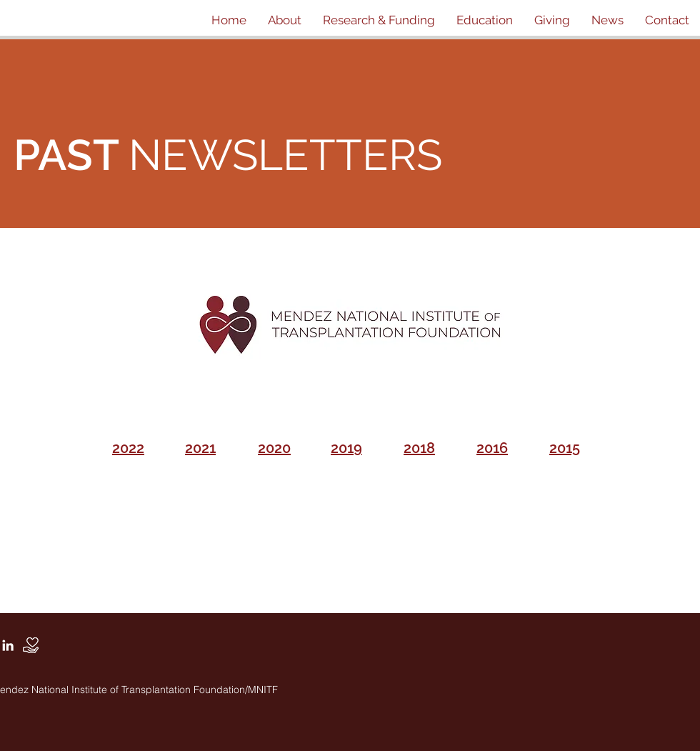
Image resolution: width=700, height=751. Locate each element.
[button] (285, 20)
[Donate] (31, 645)
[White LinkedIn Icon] (8, 645)
